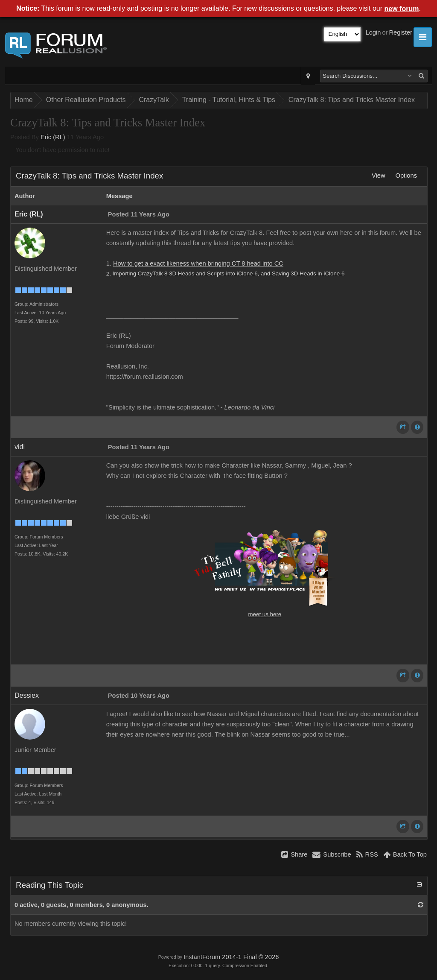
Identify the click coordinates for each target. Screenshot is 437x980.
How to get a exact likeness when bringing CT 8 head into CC (198, 263)
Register (401, 32)
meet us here (265, 614)
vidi (20, 447)
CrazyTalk (154, 100)
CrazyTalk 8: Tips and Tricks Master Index (352, 100)
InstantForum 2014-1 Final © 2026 (231, 957)
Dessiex (27, 695)
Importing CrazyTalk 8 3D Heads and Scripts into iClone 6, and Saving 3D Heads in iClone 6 (229, 274)
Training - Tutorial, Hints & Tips (229, 100)
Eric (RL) (53, 137)
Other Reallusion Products (86, 100)
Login (373, 32)
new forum (402, 9)
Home (24, 100)
